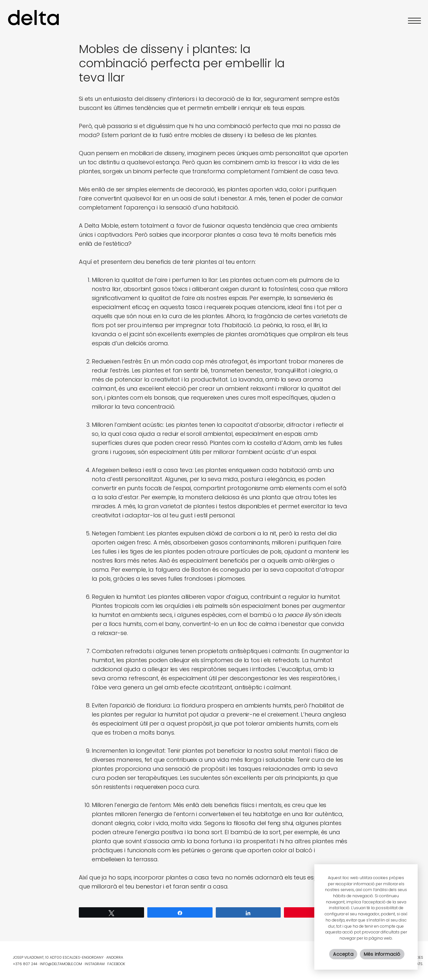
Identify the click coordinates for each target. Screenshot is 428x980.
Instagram (95, 964)
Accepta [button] (343, 954)
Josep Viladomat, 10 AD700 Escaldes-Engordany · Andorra (68, 957)
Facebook (116, 964)
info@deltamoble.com (61, 964)
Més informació (382, 954)
